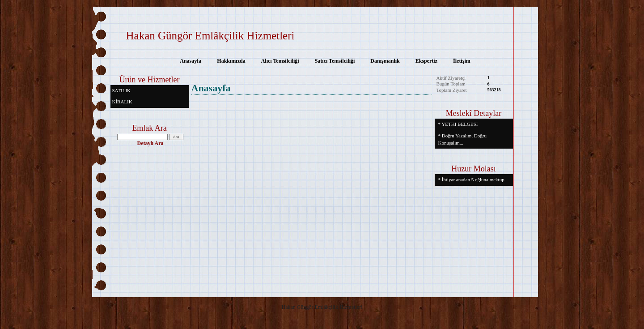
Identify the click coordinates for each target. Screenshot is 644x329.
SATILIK (122, 90)
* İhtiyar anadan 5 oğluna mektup (471, 179)
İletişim (462, 61)
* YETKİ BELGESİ (458, 124)
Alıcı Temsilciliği (280, 61)
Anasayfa (191, 61)
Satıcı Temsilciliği (335, 61)
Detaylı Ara (150, 143)
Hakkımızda (231, 61)
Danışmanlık (385, 61)
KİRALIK (122, 102)
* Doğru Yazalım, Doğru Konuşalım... (462, 139)
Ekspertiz (426, 61)
